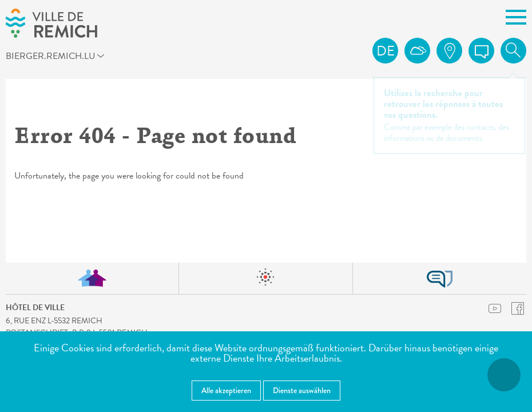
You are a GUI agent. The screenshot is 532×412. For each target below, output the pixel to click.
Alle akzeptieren (226, 390)
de (386, 51)
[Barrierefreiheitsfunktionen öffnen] (504, 375)
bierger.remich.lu (66, 58)
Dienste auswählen (302, 390)
